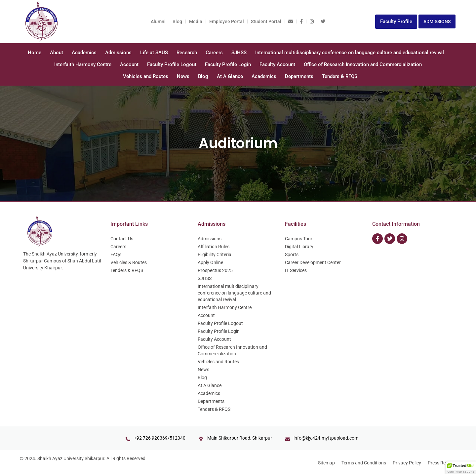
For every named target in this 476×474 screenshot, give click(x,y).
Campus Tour (299, 239)
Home (35, 53)
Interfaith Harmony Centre (83, 64)
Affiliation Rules (214, 247)
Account (129, 64)
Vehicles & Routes (129, 262)
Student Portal (266, 21)
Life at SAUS (154, 53)
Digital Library (299, 247)
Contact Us (122, 239)
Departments (299, 76)
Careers (214, 53)
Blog (177, 21)
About (57, 53)
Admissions (118, 53)
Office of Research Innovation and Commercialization (363, 64)
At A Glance (230, 76)
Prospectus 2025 (215, 270)
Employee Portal (227, 21)
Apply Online (210, 262)
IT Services (296, 270)
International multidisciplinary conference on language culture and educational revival (350, 53)
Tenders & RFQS (340, 76)
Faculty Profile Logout (172, 64)
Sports (292, 255)
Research (187, 53)
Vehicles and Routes (146, 76)
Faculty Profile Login (228, 64)
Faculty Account (277, 64)
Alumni (158, 21)
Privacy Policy (407, 463)
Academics (84, 53)
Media (196, 21)
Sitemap (326, 463)
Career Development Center (313, 262)
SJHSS (239, 53)
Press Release (442, 463)
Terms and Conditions (364, 463)
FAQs (116, 255)
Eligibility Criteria (215, 255)
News (183, 76)
